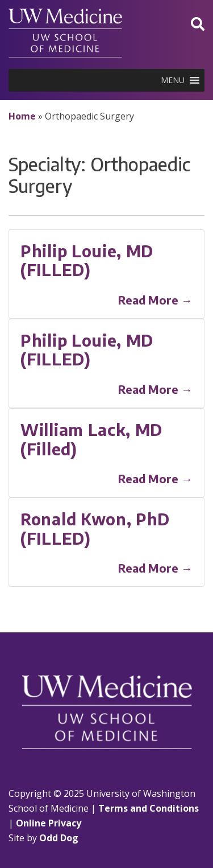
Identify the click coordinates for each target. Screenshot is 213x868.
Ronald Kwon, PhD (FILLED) (95, 528)
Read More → (155, 300)
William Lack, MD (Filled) (91, 439)
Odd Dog (59, 838)
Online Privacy (49, 823)
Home (22, 116)
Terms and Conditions (149, 808)
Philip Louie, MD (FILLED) (87, 260)
